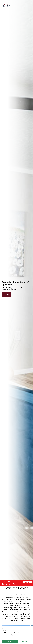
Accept (10, 641)
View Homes (6, 294)
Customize (25, 641)
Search (28, 582)
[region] (16, 635)
